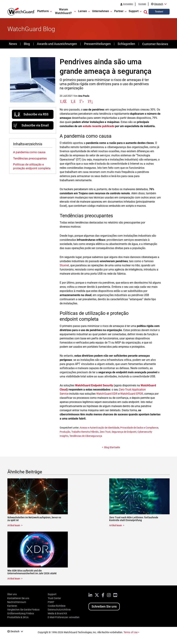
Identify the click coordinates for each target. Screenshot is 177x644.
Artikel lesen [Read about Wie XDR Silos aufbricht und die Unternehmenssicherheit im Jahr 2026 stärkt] (14, 579)
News (13, 44)
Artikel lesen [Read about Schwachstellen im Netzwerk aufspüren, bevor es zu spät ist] (14, 525)
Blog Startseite (112, 447)
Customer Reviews (155, 44)
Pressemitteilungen (97, 44)
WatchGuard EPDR (132, 394)
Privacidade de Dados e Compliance (139, 428)
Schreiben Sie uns (104, 606)
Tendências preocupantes (30, 158)
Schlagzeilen (126, 44)
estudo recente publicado (99, 126)
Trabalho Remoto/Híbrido (85, 432)
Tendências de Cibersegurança (86, 436)
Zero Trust (105, 432)
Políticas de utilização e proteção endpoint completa (32, 166)
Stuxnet (64, 265)
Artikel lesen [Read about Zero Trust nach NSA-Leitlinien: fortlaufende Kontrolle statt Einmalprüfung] (116, 525)
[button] (146, 12)
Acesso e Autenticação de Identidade (99, 428)
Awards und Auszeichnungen (57, 44)
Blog (27, 44)
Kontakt (142, 4)
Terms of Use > (131, 632)
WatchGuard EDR (107, 394)
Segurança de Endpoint (124, 432)
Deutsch (159, 4)
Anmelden (128, 4)
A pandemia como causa (29, 152)
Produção (65, 432)
